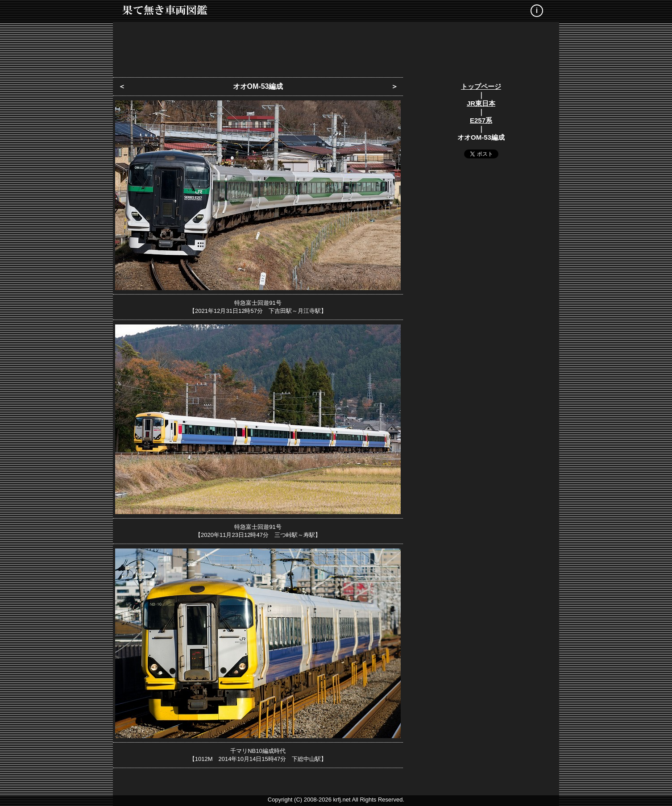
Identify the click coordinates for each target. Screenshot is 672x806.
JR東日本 (481, 103)
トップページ (481, 86)
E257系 (481, 120)
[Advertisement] (336, 47)
